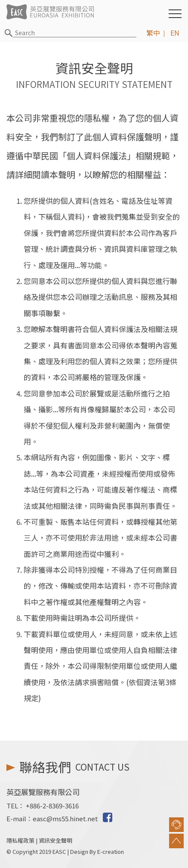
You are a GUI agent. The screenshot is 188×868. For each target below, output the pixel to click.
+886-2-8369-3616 (52, 806)
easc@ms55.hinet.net (65, 818)
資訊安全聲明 (55, 840)
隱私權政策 (20, 840)
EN (175, 33)
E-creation (111, 851)
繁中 (153, 33)
